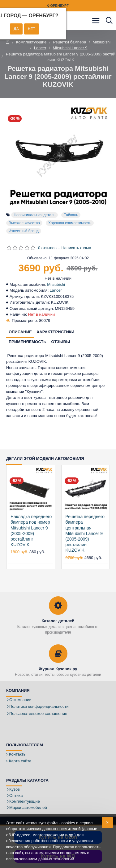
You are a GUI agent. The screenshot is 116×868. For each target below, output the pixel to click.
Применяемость (28, 342)
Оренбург (58, 6)
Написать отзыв (76, 248)
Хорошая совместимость (70, 223)
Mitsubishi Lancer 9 (70, 48)
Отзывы (61, 342)
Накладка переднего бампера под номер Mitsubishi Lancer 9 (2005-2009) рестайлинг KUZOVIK (31, 531)
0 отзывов (47, 248)
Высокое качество (24, 223)
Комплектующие (31, 42)
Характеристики (56, 332)
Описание (20, 332)
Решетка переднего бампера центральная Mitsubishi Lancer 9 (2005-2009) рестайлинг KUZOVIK (85, 533)
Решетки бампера (69, 42)
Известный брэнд (24, 231)
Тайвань (71, 215)
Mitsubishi (101, 42)
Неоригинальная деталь (34, 215)
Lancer (40, 48)
